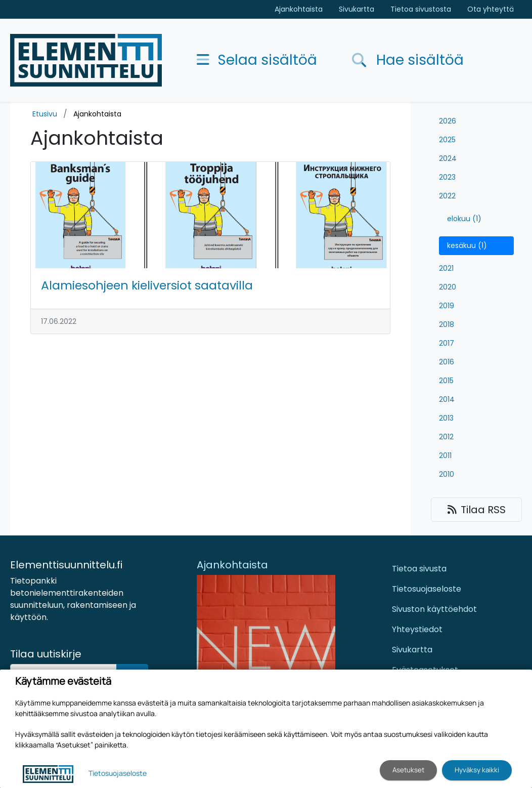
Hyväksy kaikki (477, 770)
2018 (447, 324)
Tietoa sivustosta (421, 9)
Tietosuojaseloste (427, 589)
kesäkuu (467, 245)
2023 (447, 177)
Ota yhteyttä (491, 9)
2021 (446, 268)
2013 (446, 418)
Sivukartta (357, 9)
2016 (447, 362)
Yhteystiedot (417, 629)
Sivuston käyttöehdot (434, 609)
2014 (447, 399)
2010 (447, 474)
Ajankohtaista (299, 9)
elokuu (464, 219)
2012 (446, 437)
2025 (447, 140)
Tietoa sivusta (419, 569)
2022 (447, 196)
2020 (448, 287)
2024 (448, 158)
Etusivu (45, 114)
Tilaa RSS (477, 510)
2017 (447, 343)
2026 (448, 121)
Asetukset (408, 770)
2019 (447, 306)
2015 (446, 381)
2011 (445, 455)
